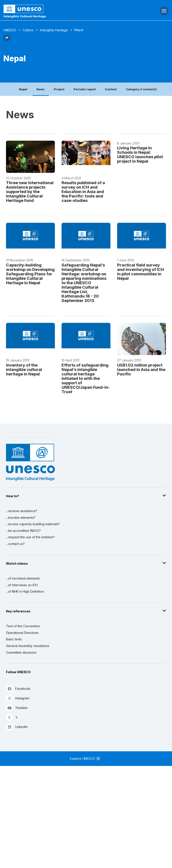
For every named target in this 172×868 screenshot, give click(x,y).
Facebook (18, 689)
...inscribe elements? (21, 518)
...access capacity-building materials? (33, 524)
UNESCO (10, 30)
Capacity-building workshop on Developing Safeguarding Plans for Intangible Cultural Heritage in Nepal (30, 274)
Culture (28, 30)
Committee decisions (21, 652)
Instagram (18, 698)
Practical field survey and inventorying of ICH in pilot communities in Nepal (141, 272)
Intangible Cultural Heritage (25, 16)
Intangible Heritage (54, 30)
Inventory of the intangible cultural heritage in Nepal (24, 369)
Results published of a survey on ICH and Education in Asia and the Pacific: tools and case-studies (83, 191)
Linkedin (17, 727)
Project (59, 89)
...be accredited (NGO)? (23, 531)
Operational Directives (22, 633)
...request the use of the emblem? (30, 537)
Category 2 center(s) (141, 89)
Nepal (23, 89)
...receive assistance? (22, 511)
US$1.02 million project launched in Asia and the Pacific (141, 369)
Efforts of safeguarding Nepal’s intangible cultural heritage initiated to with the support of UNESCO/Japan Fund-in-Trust (86, 378)
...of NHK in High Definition (25, 591)
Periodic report (85, 89)
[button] (7, 40)
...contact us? (15, 544)
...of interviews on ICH (22, 585)
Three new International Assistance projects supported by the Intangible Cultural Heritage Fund (30, 191)
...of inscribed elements (23, 578)
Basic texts (14, 639)
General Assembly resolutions (28, 646)
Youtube (17, 708)
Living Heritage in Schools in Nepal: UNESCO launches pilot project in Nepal (140, 154)
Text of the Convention (23, 626)
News (41, 89)
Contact (111, 89)
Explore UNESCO (85, 759)
